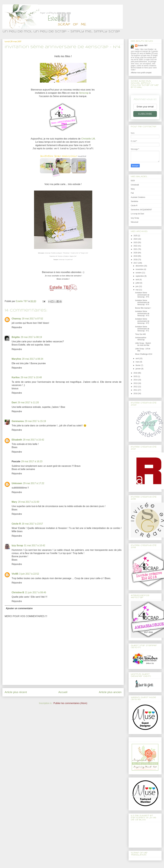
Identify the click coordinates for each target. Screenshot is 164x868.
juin (137, 286)
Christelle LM (88, 139)
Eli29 (133, 181)
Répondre (17, 327)
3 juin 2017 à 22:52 (29, 574)
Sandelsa (134, 201)
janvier (138, 369)
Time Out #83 (140, 334)
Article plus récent (16, 692)
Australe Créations (138, 197)
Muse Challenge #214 (144, 354)
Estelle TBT (143, 46)
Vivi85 (15, 574)
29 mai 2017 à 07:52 (32, 319)
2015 (136, 376)
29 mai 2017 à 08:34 (33, 359)
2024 (136, 239)
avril (137, 358)
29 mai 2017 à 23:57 (32, 524)
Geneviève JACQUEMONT (141, 210)
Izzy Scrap (17, 545)
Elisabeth (17, 440)
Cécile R (16, 524)
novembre (140, 269)
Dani (14, 402)
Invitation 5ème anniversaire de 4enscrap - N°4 (142, 303)
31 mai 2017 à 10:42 (34, 545)
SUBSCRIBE (145, 114)
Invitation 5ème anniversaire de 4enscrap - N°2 (142, 321)
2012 (136, 387)
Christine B (18, 592)
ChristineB (135, 185)
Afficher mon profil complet (141, 73)
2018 (136, 260)
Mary (14, 502)
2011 (136, 390)
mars (138, 362)
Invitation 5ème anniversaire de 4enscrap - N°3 (142, 313)
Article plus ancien (110, 692)
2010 (136, 394)
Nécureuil (135, 222)
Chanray (16, 319)
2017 (136, 263)
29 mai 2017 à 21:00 (29, 502)
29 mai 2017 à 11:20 (28, 402)
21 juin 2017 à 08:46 (35, 592)
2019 (136, 256)
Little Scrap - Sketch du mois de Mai (143, 344)
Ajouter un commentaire (19, 608)
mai (137, 290)
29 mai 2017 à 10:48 (31, 377)
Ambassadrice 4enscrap (141, 339)
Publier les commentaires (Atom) (70, 703)
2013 (136, 383)
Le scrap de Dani (137, 214)
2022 (136, 246)
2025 (136, 236)
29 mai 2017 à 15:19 (35, 421)
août (138, 280)
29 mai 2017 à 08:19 (31, 337)
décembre (140, 266)
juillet (138, 283)
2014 (136, 380)
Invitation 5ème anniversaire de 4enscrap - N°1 (142, 329)
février (138, 365)
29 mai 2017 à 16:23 (32, 461)
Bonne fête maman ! (143, 308)
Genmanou (18, 421)
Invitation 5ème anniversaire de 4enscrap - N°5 (142, 295)
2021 (136, 249)
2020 (136, 253)
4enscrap (84, 93)
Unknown (17, 483)
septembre (140, 276)
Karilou (16, 377)
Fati (132, 193)
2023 (136, 242)
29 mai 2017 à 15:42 (33, 440)
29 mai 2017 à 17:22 (34, 483)
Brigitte (16, 337)
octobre (139, 273)
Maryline (16, 359)
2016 (136, 373)
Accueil (63, 692)
